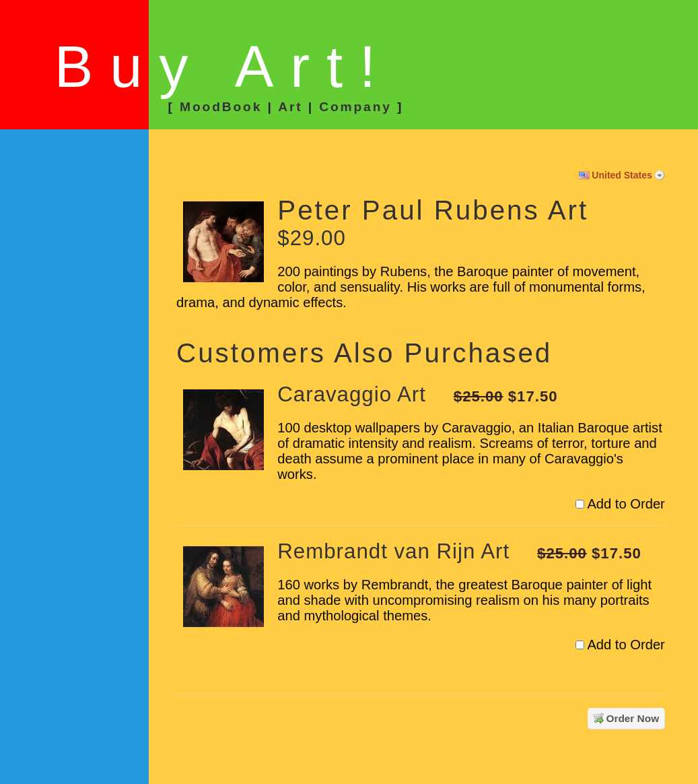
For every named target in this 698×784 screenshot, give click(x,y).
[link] (76, 201)
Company (355, 107)
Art (290, 107)
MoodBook (221, 107)
